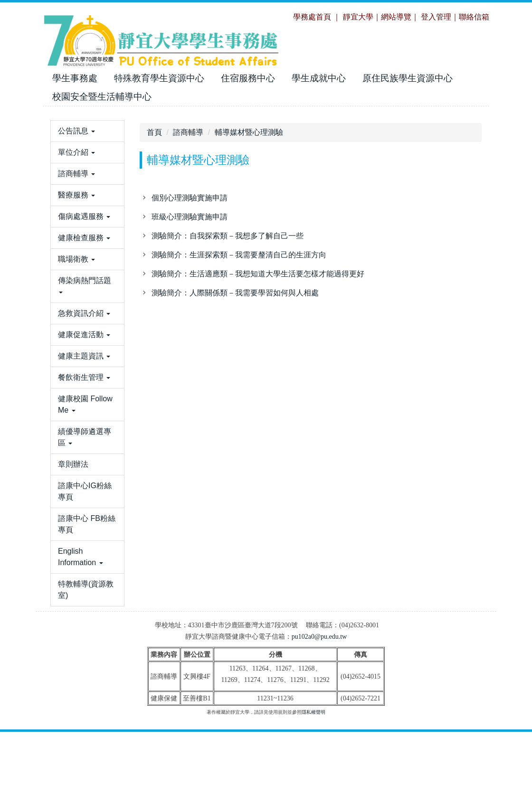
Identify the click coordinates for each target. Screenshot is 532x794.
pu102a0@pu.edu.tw (319, 699)
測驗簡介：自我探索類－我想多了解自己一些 (228, 236)
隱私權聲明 (313, 774)
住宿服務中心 (248, 78)
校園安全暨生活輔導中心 (102, 97)
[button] (87, 160)
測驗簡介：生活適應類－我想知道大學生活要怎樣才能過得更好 (258, 274)
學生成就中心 (319, 78)
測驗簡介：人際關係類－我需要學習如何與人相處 (235, 293)
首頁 (154, 132)
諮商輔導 (188, 132)
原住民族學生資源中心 (408, 78)
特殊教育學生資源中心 (159, 78)
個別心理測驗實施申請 (190, 198)
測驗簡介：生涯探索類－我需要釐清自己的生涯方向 (239, 255)
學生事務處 (75, 78)
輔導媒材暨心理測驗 (249, 132)
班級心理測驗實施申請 (190, 217)
